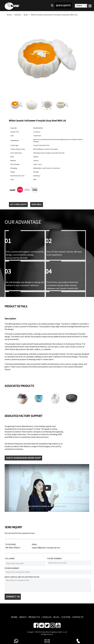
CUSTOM (66, 617)
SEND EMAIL (37, 205)
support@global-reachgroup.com (46, 548)
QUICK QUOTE (63, 6)
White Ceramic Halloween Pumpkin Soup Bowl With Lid (54, 15)
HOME (14, 617)
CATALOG (47, 617)
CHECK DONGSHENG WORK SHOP (23, 458)
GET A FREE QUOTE (18, 205)
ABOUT (23, 617)
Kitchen (18, 15)
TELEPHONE (10, 544)
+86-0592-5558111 (13, 548)
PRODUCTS (34, 617)
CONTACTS (78, 617)
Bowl (26, 15)
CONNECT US (13, 597)
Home (9, 15)
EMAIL (34, 544)
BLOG (56, 617)
